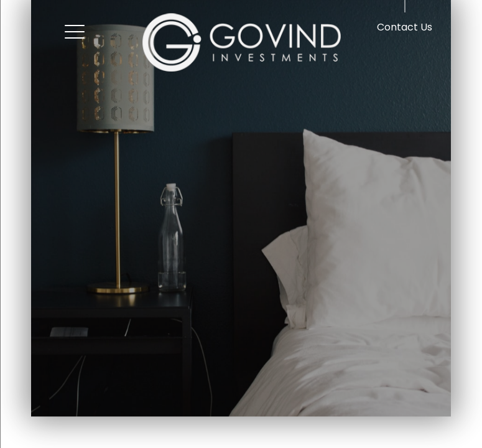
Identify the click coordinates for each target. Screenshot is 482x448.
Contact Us (405, 27)
